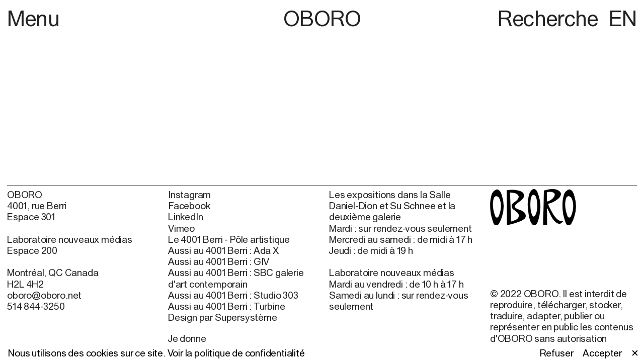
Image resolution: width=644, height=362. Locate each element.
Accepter (602, 353)
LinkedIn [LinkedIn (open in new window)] (185, 217)
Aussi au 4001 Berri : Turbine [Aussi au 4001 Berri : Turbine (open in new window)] (226, 306)
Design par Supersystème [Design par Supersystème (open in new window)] (223, 317)
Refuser (557, 353)
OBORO (322, 18)
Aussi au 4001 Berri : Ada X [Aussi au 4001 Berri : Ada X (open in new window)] (223, 250)
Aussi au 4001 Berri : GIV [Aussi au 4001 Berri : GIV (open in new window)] (219, 261)
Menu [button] (33, 18)
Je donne (187, 338)
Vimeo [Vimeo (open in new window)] (181, 228)
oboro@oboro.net (44, 295)
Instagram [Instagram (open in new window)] (189, 195)
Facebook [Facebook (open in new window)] (189, 206)
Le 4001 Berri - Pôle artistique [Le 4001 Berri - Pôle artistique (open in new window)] (229, 239)
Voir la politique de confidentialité (236, 353)
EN (623, 18)
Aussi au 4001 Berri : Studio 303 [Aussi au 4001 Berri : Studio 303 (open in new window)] (233, 295)
